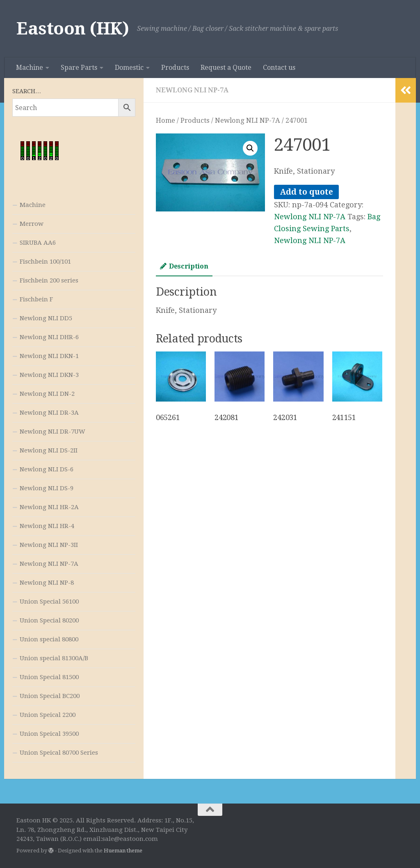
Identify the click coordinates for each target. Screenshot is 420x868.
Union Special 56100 (49, 602)
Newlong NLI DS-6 (47, 469)
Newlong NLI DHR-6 (49, 337)
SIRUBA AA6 (38, 243)
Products (175, 68)
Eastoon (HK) (73, 29)
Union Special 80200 (49, 620)
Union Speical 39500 (49, 734)
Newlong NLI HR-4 (47, 526)
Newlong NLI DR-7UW (52, 432)
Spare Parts (79, 68)
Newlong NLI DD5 (46, 318)
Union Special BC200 (50, 696)
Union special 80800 (49, 639)
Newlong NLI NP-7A (192, 90)
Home (165, 121)
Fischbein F (36, 299)
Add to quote (306, 192)
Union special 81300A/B (54, 658)
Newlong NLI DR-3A (49, 413)
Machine (30, 68)
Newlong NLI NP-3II (49, 545)
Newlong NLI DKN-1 (49, 356)
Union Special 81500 (49, 677)
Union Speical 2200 (48, 715)
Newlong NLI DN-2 (47, 394)
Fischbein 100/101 (45, 262)
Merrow (32, 224)
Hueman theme (123, 851)
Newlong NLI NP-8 (47, 583)
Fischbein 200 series (49, 280)
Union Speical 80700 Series (59, 753)
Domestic (129, 68)
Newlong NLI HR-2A (49, 507)
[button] (250, 148)
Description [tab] (184, 266)
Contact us (279, 68)
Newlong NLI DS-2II (49, 450)
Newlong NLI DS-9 (47, 488)
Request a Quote (226, 68)
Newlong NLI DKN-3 (49, 375)
